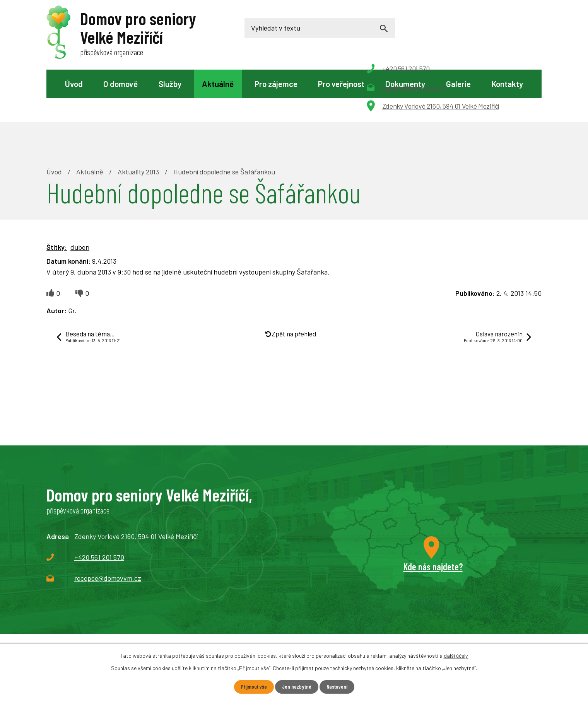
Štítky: (57, 194)
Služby (170, 84)
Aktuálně (218, 84)
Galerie (458, 84)
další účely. (456, 656)
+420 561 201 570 (99, 504)
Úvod (74, 84)
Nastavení (337, 687)
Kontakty (507, 84)
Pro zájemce (276, 84)
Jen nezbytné (296, 687)
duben (80, 194)
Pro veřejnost (341, 84)
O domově (121, 84)
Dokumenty (405, 84)
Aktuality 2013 (138, 118)
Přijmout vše (254, 687)
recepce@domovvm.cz (108, 525)
